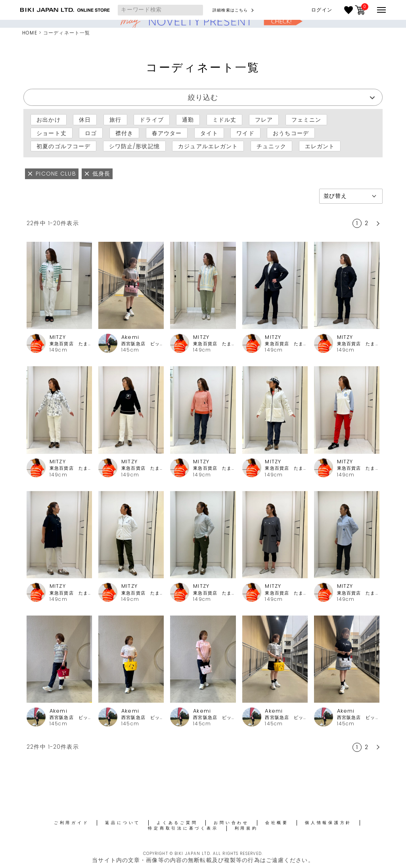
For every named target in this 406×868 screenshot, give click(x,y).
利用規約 (246, 828)
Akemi (130, 337)
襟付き (124, 133)
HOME (30, 33)
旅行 (115, 120)
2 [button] (367, 223)
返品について (123, 823)
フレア (264, 120)
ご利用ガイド (72, 823)
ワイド (245, 133)
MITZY (58, 337)
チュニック (272, 146)
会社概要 (277, 823)
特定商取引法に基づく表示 (183, 828)
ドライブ (151, 120)
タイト (209, 133)
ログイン (322, 10)
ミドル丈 (224, 120)
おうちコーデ (291, 133)
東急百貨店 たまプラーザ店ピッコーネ (71, 344)
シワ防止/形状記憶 (134, 146)
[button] (377, 224)
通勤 (188, 120)
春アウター (167, 133)
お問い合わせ (231, 823)
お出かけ (48, 120)
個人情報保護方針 (328, 823)
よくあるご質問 (177, 823)
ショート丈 (52, 133)
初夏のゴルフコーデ (63, 146)
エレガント (320, 146)
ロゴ (91, 133)
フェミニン (306, 120)
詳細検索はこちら (230, 10)
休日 (85, 120)
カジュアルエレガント (208, 146)
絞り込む (203, 97)
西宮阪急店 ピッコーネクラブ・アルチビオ (143, 344)
